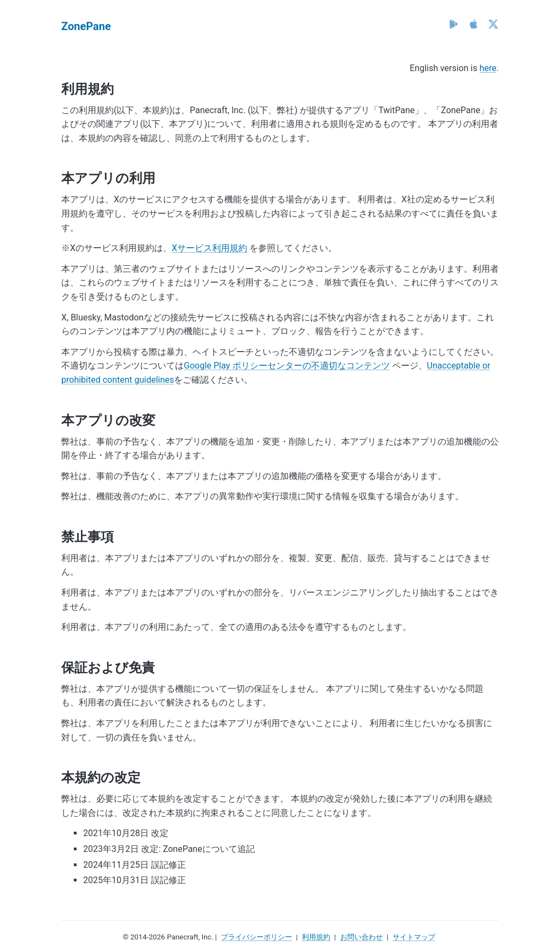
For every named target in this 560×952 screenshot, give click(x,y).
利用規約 (316, 937)
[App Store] (474, 24)
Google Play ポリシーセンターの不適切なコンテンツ (287, 366)
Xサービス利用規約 (209, 248)
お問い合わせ (361, 937)
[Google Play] (454, 24)
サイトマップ (414, 937)
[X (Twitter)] (493, 24)
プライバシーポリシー (256, 937)
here (488, 68)
